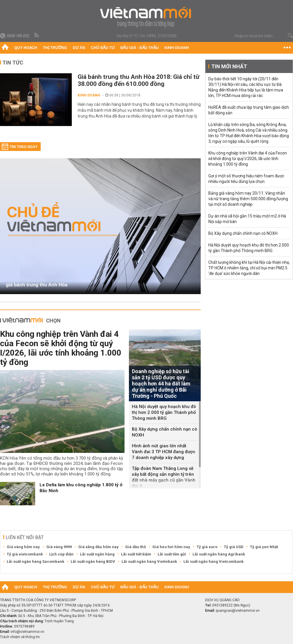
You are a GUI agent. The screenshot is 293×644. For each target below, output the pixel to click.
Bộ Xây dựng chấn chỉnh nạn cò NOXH (165, 432)
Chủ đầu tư (103, 48)
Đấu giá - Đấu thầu (139, 48)
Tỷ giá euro (207, 547)
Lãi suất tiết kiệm (136, 554)
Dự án (79, 48)
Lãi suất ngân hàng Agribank (219, 554)
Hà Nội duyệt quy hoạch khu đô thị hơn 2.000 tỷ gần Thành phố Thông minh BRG (164, 412)
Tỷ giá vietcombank (25, 554)
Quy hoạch (26, 48)
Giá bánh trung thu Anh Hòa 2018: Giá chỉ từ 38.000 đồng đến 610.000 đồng (139, 80)
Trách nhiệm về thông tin (20, 637)
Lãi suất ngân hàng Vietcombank (213, 561)
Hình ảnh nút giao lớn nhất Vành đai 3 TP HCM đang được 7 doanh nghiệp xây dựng (164, 452)
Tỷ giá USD (234, 547)
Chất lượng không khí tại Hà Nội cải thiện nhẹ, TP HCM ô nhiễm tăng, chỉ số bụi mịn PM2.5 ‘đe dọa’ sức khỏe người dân (249, 268)
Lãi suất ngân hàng (97, 554)
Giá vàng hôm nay (23, 547)
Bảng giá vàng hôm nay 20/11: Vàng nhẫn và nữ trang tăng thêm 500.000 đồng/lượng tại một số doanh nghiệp (248, 199)
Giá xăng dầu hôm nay (98, 547)
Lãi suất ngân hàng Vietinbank (149, 561)
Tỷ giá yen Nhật (264, 547)
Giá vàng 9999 (59, 547)
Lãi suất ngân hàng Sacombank (35, 561)
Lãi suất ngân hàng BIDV (93, 561)
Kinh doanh (177, 48)
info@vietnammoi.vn (27, 632)
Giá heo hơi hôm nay (171, 547)
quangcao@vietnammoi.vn (238, 611)
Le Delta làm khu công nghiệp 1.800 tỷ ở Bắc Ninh (81, 488)
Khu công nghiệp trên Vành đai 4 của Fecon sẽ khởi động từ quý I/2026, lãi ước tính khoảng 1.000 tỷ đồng (61, 348)
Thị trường (55, 48)
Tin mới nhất (229, 66)
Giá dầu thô (136, 547)
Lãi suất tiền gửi (172, 554)
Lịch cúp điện (61, 554)
